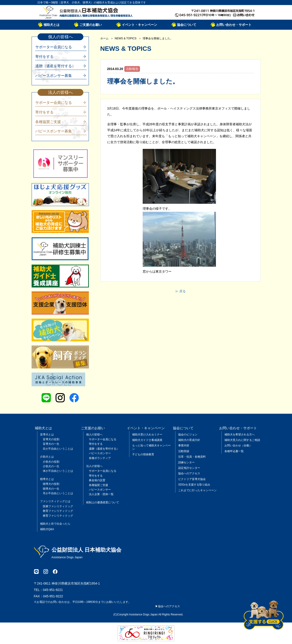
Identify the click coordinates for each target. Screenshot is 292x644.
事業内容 (184, 445)
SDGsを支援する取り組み (194, 485)
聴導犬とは (47, 479)
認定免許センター (189, 468)
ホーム (104, 38)
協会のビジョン (188, 435)
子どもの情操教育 (143, 454)
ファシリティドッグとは (55, 501)
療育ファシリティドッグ (58, 516)
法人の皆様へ (94, 466)
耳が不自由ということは (58, 493)
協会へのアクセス (189, 473)
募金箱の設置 (97, 480)
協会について (187, 25)
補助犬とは (52, 25)
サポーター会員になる (54, 47)
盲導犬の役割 (51, 439)
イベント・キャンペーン (139, 25)
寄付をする (44, 57)
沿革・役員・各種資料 (192, 457)
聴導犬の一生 (51, 489)
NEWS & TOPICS (126, 38)
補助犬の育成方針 (189, 440)
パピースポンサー (100, 453)
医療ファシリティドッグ (58, 506)
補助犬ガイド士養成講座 (147, 440)
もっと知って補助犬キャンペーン (151, 447)
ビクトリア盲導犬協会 (192, 479)
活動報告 (132, 69)
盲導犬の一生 (51, 444)
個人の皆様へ (94, 435)
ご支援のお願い (91, 25)
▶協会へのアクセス (168, 606)
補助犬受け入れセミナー (147, 435)
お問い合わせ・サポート (234, 25)
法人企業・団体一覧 (101, 494)
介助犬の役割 (51, 462)
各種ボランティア (100, 458)
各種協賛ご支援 (48, 122)
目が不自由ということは (58, 449)
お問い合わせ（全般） (238, 445)
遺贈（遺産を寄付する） (55, 66)
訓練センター (186, 462)
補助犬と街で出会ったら (55, 524)
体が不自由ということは (58, 471)
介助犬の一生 (51, 466)
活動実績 (184, 451)
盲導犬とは (47, 435)
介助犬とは (47, 457)
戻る (183, 291)
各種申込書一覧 (234, 451)
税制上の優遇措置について (103, 502)
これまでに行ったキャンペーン (197, 490)
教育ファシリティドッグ (58, 511)
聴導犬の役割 (51, 484)
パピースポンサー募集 (54, 76)
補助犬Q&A (47, 529)
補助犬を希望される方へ (240, 435)
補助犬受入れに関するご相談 (242, 440)
